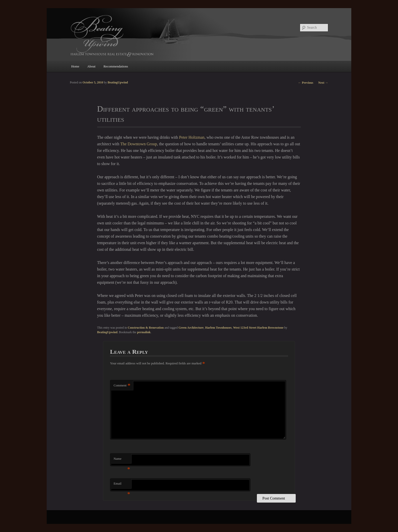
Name (122, 460)
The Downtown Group (139, 144)
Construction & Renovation (146, 328)
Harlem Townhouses (218, 328)
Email (122, 485)
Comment (122, 386)
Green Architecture (191, 328)
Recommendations (116, 66)
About (92, 66)
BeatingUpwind (107, 332)
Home (75, 66)
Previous (305, 83)
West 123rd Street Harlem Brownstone (258, 328)
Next (323, 83)
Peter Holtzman (192, 137)
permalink (144, 332)
